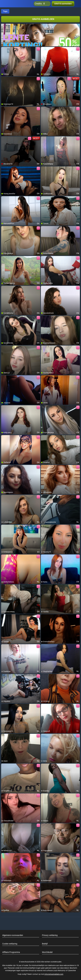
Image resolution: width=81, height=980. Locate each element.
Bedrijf (45, 944)
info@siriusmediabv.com (54, 974)
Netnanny (62, 971)
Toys (5, 11)
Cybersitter (72, 971)
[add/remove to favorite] (3, 49)
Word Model (47, 952)
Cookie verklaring (10, 944)
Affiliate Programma (11, 952)
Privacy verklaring (50, 935)
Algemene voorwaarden (13, 935)
